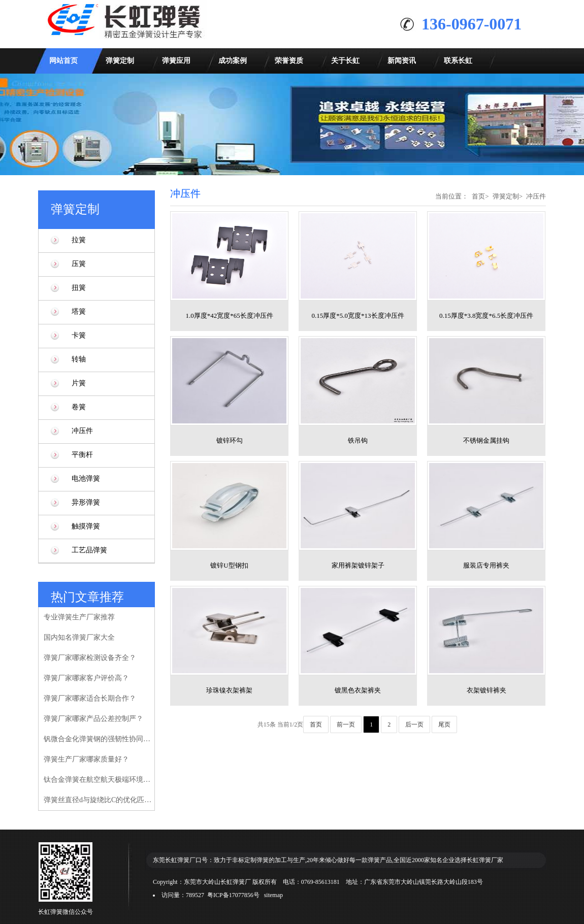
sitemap (273, 895)
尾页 (444, 724)
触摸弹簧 (86, 526)
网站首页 (63, 61)
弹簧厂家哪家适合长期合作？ (90, 698)
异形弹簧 (86, 502)
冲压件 (82, 431)
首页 (478, 196)
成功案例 (233, 61)
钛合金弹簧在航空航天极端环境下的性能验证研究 (99, 780)
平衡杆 (82, 455)
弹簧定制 (120, 61)
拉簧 (79, 240)
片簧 (79, 383)
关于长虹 (345, 61)
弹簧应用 (176, 61)
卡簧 (79, 335)
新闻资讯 (402, 61)
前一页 (346, 724)
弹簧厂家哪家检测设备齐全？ (90, 658)
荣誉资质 (289, 61)
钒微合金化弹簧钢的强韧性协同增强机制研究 (99, 739)
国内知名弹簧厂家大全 (79, 637)
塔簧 (79, 311)
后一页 (414, 724)
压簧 (79, 264)
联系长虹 (458, 61)
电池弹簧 (86, 478)
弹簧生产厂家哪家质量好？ (86, 759)
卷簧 (79, 407)
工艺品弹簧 (89, 550)
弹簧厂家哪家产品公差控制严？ (93, 719)
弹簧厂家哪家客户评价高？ (86, 678)
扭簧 (79, 288)
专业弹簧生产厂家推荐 (79, 617)
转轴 (79, 359)
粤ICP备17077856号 (233, 895)
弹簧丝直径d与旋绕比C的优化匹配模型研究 (99, 800)
